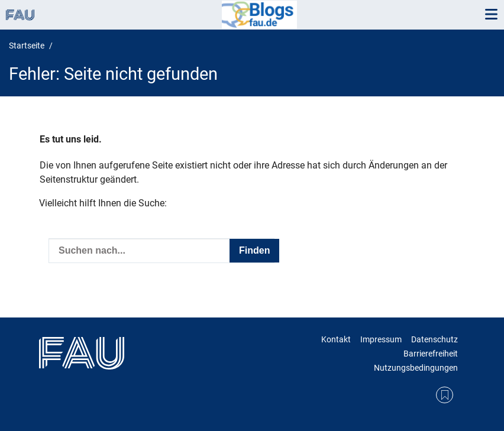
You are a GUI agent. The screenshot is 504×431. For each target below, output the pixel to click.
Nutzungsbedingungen (416, 368)
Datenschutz (434, 339)
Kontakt (336, 339)
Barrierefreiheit (431, 354)
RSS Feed (445, 395)
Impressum (381, 339)
